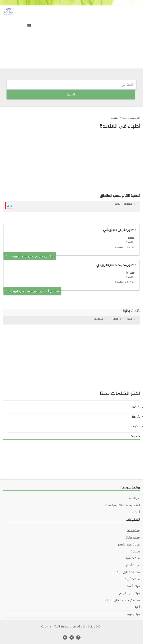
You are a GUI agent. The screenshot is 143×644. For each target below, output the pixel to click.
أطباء (124, 118)
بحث (71, 95)
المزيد (118, 204)
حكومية (134, 426)
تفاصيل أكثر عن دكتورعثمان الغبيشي (30, 256)
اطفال (131, 238)
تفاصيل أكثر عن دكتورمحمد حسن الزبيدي (32, 291)
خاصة (136, 407)
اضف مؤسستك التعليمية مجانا (122, 505)
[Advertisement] (84, 162)
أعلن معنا (134, 512)
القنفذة (115, 118)
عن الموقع (134, 498)
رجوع (9, 205)
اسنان (131, 273)
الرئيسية (135, 118)
